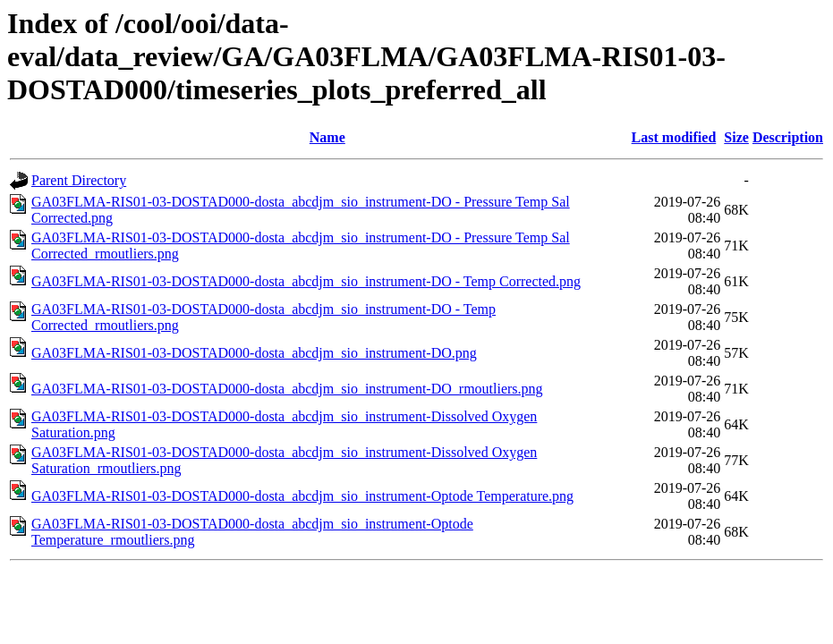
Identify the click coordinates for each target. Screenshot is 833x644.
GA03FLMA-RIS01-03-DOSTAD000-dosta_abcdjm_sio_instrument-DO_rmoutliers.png (287, 389)
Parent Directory (79, 180)
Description (788, 137)
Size (736, 137)
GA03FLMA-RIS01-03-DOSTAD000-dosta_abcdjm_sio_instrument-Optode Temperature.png (302, 496)
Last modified (674, 137)
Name (327, 137)
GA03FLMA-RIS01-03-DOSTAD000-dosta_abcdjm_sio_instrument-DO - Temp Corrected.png (306, 281)
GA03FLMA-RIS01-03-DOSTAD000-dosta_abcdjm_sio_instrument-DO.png (254, 353)
